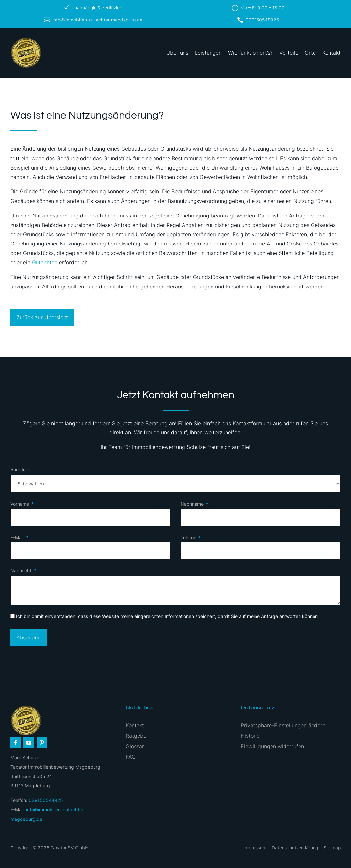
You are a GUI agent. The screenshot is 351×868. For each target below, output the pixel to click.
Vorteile (289, 53)
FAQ (131, 757)
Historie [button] (250, 736)
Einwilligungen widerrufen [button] (272, 746)
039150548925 (262, 20)
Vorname (20, 504)
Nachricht (21, 571)
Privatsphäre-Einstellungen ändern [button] (283, 725)
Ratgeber (137, 736)
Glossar (135, 746)
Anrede (18, 470)
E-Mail (17, 537)
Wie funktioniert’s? (250, 53)
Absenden (29, 637)
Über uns (177, 53)
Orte (310, 53)
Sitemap (332, 848)
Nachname (192, 504)
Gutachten (45, 262)
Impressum (255, 848)
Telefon (188, 537)
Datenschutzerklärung (295, 848)
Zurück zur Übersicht (42, 317)
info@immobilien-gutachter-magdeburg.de (97, 20)
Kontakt (331, 53)
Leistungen (208, 53)
